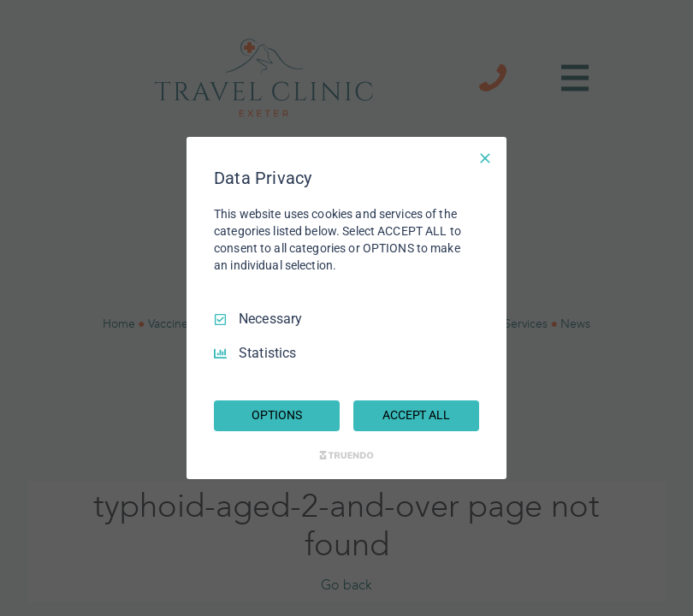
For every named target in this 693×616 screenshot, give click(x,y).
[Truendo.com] (346, 455)
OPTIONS (276, 415)
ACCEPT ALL (416, 415)
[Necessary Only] (485, 158)
